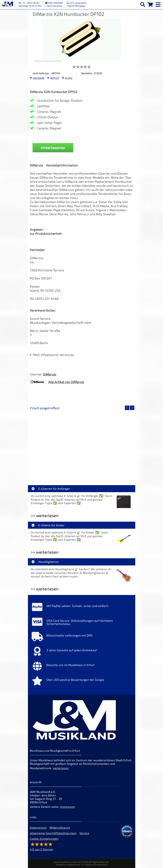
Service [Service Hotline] (84, 833)
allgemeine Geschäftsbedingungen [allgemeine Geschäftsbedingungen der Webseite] (53, 833)
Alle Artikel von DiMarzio (66, 382)
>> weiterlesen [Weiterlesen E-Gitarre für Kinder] (45, 552)
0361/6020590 (54, 3)
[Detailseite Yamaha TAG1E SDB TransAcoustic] (107, 443)
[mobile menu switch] (158, 4)
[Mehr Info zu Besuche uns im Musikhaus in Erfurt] (82, 667)
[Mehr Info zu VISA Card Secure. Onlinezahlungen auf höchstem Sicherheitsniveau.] (82, 623)
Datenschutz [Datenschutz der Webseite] (38, 827)
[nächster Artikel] (132, 408)
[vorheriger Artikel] (127, 408)
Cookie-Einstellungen (44, 839)
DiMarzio (50, 374)
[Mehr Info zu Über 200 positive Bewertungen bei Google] (82, 682)
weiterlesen (61, 768)
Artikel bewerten (53, 148)
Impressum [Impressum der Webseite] (67, 807)
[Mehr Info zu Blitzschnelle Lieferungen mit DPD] (82, 637)
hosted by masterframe (68, 864)
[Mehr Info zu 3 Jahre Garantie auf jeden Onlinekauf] (82, 652)
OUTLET (55, 78)
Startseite (39, 78)
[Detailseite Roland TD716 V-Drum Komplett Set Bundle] (56, 443)
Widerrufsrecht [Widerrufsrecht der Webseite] (60, 827)
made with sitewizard (96, 864)
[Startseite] (7, 5)
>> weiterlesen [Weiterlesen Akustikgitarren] (45, 589)
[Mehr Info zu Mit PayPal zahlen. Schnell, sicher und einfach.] (82, 608)
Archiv (69, 78)
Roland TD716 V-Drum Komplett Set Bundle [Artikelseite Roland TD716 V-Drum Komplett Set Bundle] (57, 470)
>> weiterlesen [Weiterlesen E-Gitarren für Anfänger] (45, 516)
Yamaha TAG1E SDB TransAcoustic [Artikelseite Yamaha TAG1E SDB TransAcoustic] (107, 470)
